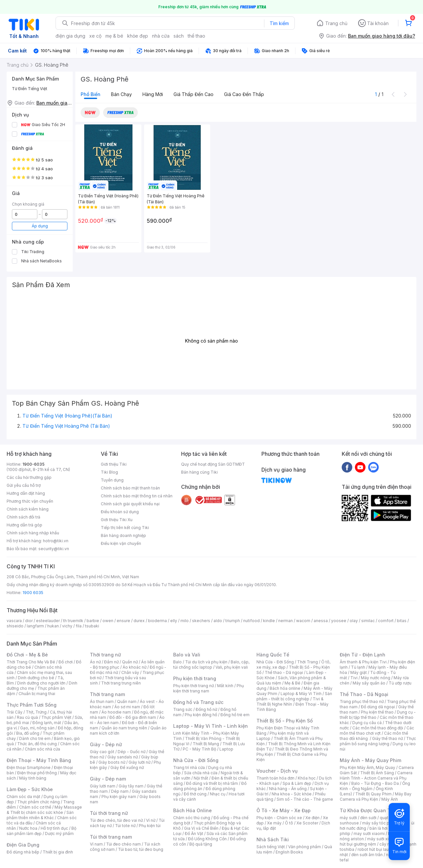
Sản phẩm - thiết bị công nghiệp (294, 696)
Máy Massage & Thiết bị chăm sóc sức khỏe (44, 810)
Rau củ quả (27, 717)
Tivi (354, 678)
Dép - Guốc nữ (132, 752)
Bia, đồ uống (28, 733)
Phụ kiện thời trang (195, 678)
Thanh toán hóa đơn (275, 778)
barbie (93, 621)
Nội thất (201, 778)
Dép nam (120, 791)
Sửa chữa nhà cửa (201, 773)
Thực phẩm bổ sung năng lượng (378, 741)
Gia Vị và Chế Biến (201, 828)
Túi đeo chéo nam (123, 844)
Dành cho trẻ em (35, 738)
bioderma (157, 621)
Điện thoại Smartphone (29, 768)
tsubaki (92, 626)
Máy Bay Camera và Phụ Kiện (376, 797)
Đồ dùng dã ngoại (378, 707)
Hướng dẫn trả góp (24, 525)
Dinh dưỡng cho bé (36, 678)
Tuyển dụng (112, 480)
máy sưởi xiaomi (383, 839)
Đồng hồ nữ (206, 709)
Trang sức (183, 709)
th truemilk (73, 621)
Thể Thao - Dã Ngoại (364, 694)
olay (354, 621)
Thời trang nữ (105, 655)
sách (179, 36)
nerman (286, 621)
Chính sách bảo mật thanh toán (130, 488)
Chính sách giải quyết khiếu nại (130, 504)
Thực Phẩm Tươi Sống (32, 705)
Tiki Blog (109, 472)
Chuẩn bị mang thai (37, 694)
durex (139, 621)
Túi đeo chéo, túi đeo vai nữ (116, 820)
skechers (201, 621)
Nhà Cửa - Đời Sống (196, 760)
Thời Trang (308, 662)
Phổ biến (91, 94)
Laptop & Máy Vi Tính (301, 694)
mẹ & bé (114, 36)
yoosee (339, 621)
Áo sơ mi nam (127, 707)
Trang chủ (336, 23)
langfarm (35, 626)
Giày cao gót (102, 752)
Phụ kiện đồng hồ (201, 715)
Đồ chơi (66, 662)
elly (174, 621)
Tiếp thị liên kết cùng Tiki (125, 528)
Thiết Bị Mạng (206, 744)
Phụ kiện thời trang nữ (193, 686)
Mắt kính (225, 686)
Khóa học (307, 778)
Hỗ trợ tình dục (54, 828)
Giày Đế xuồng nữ (127, 768)
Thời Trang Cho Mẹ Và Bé (31, 662)
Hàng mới (153, 94)
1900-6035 (34, 464)
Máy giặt (359, 672)
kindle (269, 621)
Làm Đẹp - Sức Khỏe (30, 789)
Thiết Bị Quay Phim (373, 794)
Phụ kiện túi (150, 826)
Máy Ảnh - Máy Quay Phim (370, 760)
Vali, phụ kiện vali (232, 667)
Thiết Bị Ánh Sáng (377, 773)
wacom (303, 621)
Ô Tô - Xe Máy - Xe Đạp (284, 810)
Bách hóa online (285, 688)
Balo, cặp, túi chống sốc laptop (211, 665)
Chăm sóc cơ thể (35, 807)
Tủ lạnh (358, 667)
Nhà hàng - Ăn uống (288, 789)
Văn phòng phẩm (305, 847)
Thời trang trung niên (121, 683)
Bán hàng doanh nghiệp (123, 535)
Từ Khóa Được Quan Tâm (368, 810)
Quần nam (127, 701)
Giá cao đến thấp (244, 94)
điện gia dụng (70, 36)
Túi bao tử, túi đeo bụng (141, 849)
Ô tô (289, 823)
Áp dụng (40, 226)
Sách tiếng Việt (271, 847)
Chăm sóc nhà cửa (42, 749)
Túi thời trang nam (111, 837)
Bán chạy (121, 94)
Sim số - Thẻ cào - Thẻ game (305, 799)
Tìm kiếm (279, 23)
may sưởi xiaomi (369, 834)
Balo (177, 662)
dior (29, 621)
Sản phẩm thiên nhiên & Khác (40, 815)
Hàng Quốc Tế (273, 655)
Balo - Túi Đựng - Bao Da (375, 783)
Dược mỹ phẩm (59, 834)
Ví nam (96, 844)
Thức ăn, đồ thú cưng (37, 744)
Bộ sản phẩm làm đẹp (41, 831)
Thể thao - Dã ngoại (284, 672)
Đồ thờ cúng (195, 794)
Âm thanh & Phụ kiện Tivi (363, 662)
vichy (67, 626)
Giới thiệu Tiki (114, 464)
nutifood (251, 621)
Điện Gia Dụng (23, 845)
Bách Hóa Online (192, 810)
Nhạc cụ (218, 794)
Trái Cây (15, 712)
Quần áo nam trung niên (124, 728)
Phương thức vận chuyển (30, 501)
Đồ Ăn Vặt (194, 834)
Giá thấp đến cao (193, 94)
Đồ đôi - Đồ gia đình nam (133, 717)
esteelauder (48, 621)
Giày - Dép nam (108, 779)
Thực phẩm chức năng (38, 802)
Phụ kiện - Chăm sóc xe (279, 818)
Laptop (226, 749)
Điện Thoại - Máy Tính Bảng (39, 760)
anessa (321, 621)
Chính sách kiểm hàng (28, 509)
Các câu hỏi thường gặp (29, 477)
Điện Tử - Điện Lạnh (363, 655)
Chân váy (130, 672)
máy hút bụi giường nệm (375, 841)
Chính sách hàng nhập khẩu (33, 533)
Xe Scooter (307, 823)
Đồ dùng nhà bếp (23, 852)
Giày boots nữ (112, 762)
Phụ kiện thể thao (377, 712)
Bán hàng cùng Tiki (199, 472)
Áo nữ (95, 662)
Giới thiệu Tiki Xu (117, 520)
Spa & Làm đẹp (297, 783)
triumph (233, 621)
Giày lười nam (103, 786)
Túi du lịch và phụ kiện (206, 662)
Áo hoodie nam (116, 712)
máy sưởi (348, 818)
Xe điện (312, 818)
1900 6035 (33, 593)
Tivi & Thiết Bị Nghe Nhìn (290, 701)
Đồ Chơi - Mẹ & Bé (27, 655)
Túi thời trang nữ (109, 813)
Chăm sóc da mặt (23, 797)
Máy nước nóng (376, 678)
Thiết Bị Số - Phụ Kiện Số (285, 721)
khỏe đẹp (138, 36)
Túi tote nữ (125, 826)
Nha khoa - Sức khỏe (292, 794)
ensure (123, 621)
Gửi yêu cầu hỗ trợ (24, 485)
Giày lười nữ (139, 762)
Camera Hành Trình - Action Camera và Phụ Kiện (376, 778)
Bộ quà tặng (201, 844)
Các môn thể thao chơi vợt (377, 731)
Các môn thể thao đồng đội (378, 728)
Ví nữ (151, 820)
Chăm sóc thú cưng (192, 818)
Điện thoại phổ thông (37, 773)
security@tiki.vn (54, 549)
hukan (53, 626)
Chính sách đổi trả (23, 517)
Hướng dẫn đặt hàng (26, 493)
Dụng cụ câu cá (367, 723)
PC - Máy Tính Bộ (199, 749)
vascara (14, 621)
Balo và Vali (187, 655)
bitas (402, 621)
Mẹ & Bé (292, 683)
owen (108, 621)
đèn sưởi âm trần (367, 855)
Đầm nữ (111, 662)
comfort (386, 621)
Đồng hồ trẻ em (235, 715)
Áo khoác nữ (135, 667)
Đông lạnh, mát (47, 723)
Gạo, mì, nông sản (37, 728)
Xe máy (274, 823)
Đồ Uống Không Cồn (207, 839)
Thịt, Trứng (36, 712)
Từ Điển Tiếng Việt (30, 89)
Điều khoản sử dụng (120, 512)
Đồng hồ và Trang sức (198, 702)
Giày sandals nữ (123, 757)
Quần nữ (130, 662)
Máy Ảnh (390, 799)
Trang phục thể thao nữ (362, 701)
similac (368, 621)
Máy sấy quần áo (369, 683)
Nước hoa (28, 828)
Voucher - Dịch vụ (277, 771)
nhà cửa (161, 36)
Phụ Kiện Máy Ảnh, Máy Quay (367, 768)
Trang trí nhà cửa (189, 768)
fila (79, 626)
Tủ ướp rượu (400, 683)
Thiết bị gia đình (58, 852)
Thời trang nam (107, 694)
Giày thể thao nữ (387, 738)
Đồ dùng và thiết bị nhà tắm (212, 783)
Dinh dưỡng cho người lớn (41, 683)
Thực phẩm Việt (56, 717)
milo (185, 621)
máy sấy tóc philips (381, 823)
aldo (218, 621)
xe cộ (95, 36)
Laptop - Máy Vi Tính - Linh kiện (211, 726)
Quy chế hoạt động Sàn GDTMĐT (213, 464)
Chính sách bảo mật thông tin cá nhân (137, 496)
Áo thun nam (102, 701)
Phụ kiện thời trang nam (209, 688)
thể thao (196, 36)
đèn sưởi (368, 818)
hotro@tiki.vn (56, 541)
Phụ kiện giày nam (119, 797)
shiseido (15, 626)
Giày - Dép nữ (106, 744)
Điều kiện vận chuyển (121, 543)
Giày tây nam (131, 786)
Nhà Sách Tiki (273, 839)
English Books (289, 852)
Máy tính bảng (33, 778)
